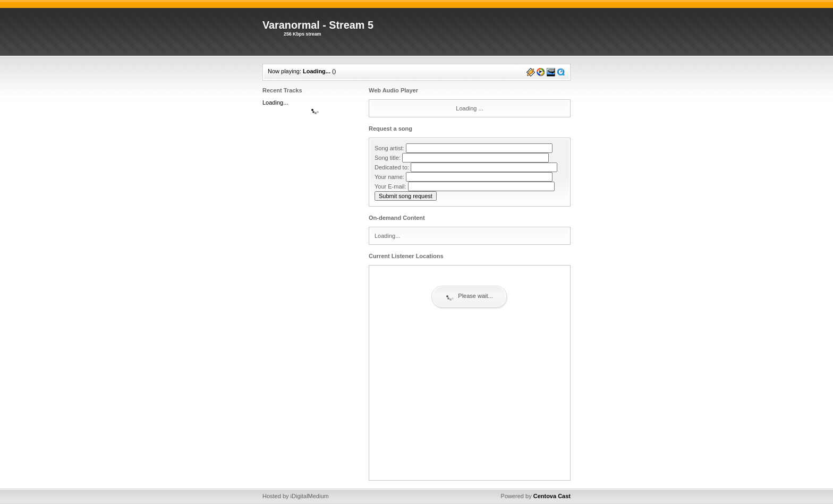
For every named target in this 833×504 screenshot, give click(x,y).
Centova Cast (552, 496)
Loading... (317, 71)
